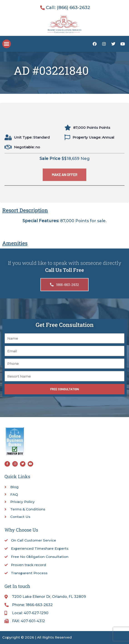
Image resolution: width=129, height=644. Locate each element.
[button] (7, 44)
